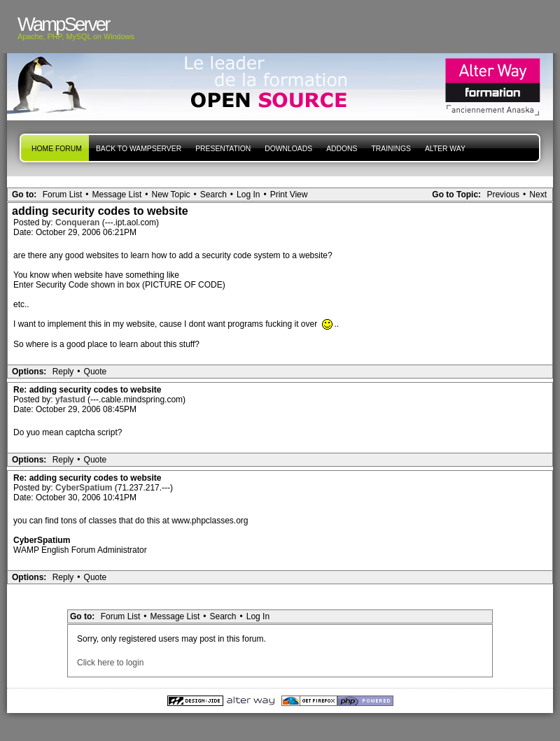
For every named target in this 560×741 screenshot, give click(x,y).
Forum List (63, 195)
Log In (248, 195)
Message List (117, 195)
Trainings (391, 149)
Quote (96, 372)
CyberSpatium (85, 488)
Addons (342, 149)
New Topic (170, 195)
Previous (503, 195)
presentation (223, 149)
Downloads (288, 149)
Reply (63, 372)
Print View (289, 195)
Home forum (57, 149)
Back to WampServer (139, 149)
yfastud (71, 400)
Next (538, 195)
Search (213, 195)
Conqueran (79, 223)
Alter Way (445, 149)
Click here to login (110, 663)
